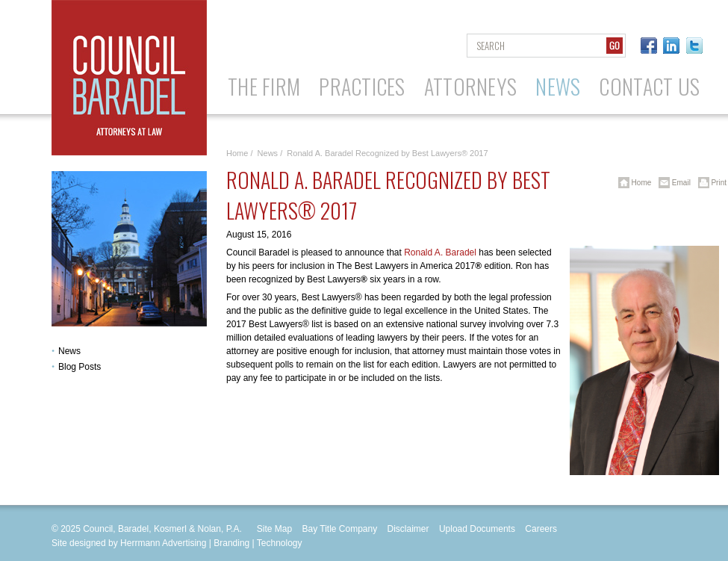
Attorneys (471, 86)
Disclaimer (408, 529)
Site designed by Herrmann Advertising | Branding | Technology (177, 543)
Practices (362, 86)
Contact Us (649, 86)
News (558, 86)
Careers (541, 529)
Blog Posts (80, 367)
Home (237, 153)
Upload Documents (477, 529)
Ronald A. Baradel (440, 252)
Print (710, 183)
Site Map (274, 529)
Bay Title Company (339, 529)
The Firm (264, 86)
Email (672, 183)
